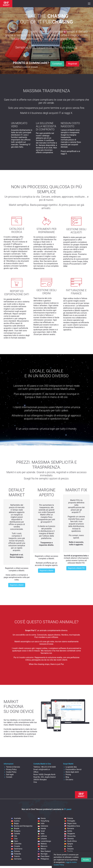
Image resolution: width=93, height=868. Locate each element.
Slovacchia (70, 836)
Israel (41, 831)
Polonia (69, 818)
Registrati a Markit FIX (76, 568)
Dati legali (9, 775)
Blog (66, 777)
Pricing (67, 775)
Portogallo (70, 821)
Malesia (42, 844)
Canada (15, 834)
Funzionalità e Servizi (72, 769)
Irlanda (42, 828)
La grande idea (70, 767)
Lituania (42, 839)
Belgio (15, 823)
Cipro (15, 841)
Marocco (43, 846)
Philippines (43, 859)
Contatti (8, 777)
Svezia (68, 846)
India (41, 823)
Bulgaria (16, 831)
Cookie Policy (10, 772)
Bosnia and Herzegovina (22, 826)
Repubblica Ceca (72, 826)
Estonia (15, 851)
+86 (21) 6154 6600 (48, 767)
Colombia (16, 844)
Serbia (68, 831)
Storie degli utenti (71, 772)
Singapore (70, 834)
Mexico (42, 849)
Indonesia (43, 826)
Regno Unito (70, 823)
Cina (14, 839)
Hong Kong (43, 821)
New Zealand (44, 851)
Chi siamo (68, 780)
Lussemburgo (44, 841)
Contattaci (57, 64)
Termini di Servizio (12, 767)
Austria (15, 821)
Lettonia (42, 836)
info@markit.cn (44, 769)
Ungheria (69, 854)
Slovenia (69, 839)
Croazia (15, 846)
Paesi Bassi (44, 856)
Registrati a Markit (17, 585)
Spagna (69, 844)
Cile (14, 836)
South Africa (70, 841)
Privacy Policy (10, 769)
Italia (41, 834)
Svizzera (69, 849)
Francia (15, 856)
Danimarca (17, 849)
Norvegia (43, 854)
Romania (69, 828)
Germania (16, 859)
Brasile (15, 828)
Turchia (69, 851)
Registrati (73, 64)
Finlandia (16, 854)
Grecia (42, 818)
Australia (16, 818)
